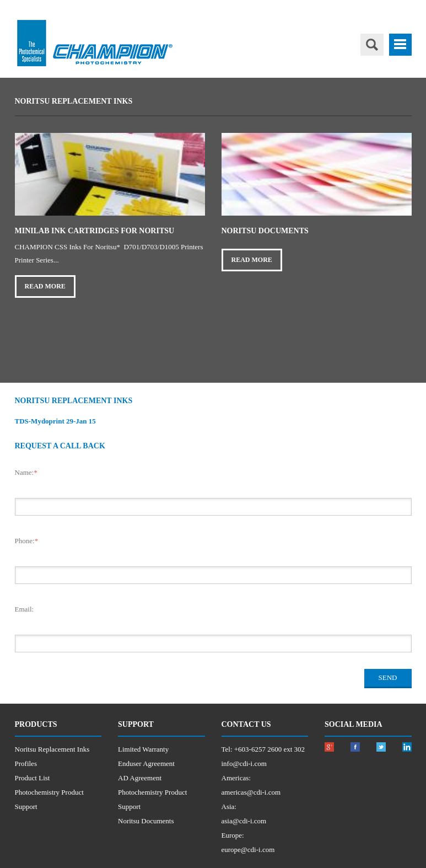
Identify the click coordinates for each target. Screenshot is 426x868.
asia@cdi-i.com (244, 821)
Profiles (26, 763)
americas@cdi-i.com (251, 792)
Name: (26, 472)
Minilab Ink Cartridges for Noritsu (95, 231)
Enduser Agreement (146, 763)
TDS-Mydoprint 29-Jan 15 (55, 421)
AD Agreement (140, 778)
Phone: (27, 541)
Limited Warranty (143, 749)
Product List (33, 778)
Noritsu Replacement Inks (52, 749)
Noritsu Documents (265, 231)
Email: (25, 609)
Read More (45, 286)
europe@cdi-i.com (248, 850)
